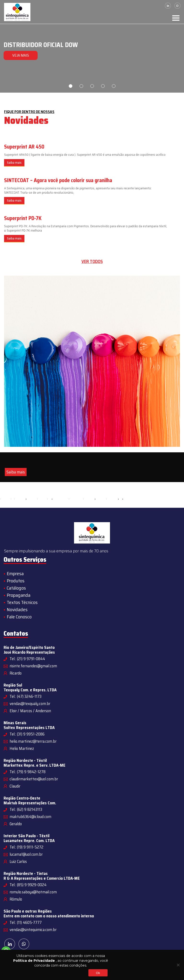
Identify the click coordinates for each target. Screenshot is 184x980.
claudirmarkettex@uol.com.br (34, 779)
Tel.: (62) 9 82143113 (26, 809)
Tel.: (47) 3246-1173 (26, 696)
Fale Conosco (19, 617)
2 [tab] (81, 86)
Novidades (17, 610)
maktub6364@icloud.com (30, 817)
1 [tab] (71, 86)
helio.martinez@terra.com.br (33, 741)
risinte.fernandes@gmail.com (33, 666)
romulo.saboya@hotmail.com (33, 892)
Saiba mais (14, 163)
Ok (98, 973)
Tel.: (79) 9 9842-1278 (28, 772)
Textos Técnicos (22, 602)
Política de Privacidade (34, 961)
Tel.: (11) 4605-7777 (26, 922)
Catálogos (16, 588)
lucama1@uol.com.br (26, 854)
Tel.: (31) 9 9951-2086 (27, 734)
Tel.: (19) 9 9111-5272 (26, 847)
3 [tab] (92, 86)
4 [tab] (103, 86)
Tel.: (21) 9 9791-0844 (27, 659)
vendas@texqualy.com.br (30, 704)
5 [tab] (114, 86)
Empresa (15, 574)
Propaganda (19, 595)
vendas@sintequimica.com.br (33, 930)
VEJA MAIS (19, 55)
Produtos (16, 581)
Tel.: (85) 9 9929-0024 (28, 885)
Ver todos (92, 261)
